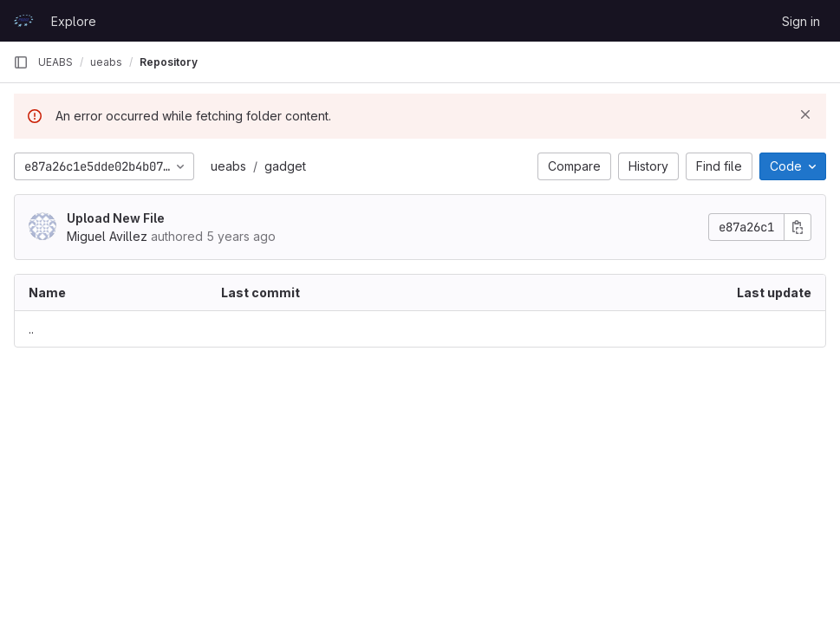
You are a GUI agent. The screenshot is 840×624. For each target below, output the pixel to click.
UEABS (55, 62)
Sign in (801, 21)
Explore (74, 21)
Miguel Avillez (107, 236)
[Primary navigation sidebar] (21, 62)
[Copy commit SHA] (798, 227)
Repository (169, 62)
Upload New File (116, 218)
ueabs (228, 166)
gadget (285, 166)
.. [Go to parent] (31, 329)
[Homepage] (23, 21)
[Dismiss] (805, 114)
